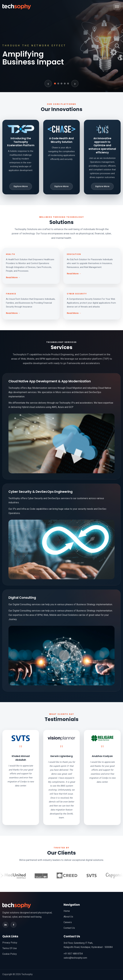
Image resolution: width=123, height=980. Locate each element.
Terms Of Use (10, 948)
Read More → (13, 277)
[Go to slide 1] (55, 84)
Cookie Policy (10, 954)
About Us (68, 917)
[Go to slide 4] (65, 84)
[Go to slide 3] (61, 84)
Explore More (21, 186)
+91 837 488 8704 (73, 954)
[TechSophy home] (17, 7)
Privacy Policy (10, 943)
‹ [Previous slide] (48, 84)
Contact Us (69, 928)
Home (67, 911)
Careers (68, 922)
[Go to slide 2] (58, 84)
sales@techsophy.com (75, 958)
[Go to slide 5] (68, 84)
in (5, 925)
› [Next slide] (75, 84)
